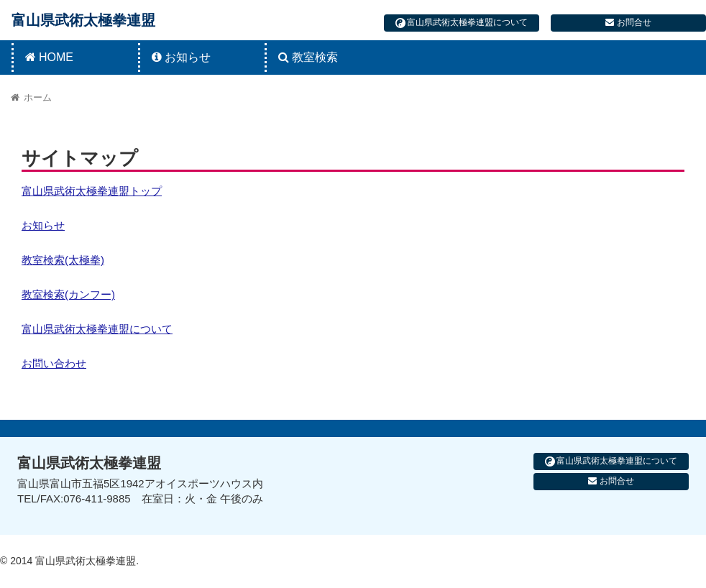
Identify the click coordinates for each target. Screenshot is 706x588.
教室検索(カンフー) (68, 294)
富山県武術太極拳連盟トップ (92, 191)
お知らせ (43, 225)
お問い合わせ (54, 363)
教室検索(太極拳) (63, 260)
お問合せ (628, 22)
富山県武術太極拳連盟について (462, 23)
